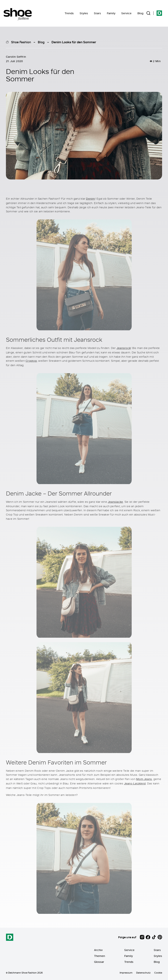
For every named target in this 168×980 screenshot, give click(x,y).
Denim (90, 199)
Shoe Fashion (21, 42)
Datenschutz (143, 973)
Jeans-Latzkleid (135, 783)
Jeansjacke (115, 502)
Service (126, 13)
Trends (69, 13)
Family (111, 13)
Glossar (99, 962)
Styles (84, 13)
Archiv (98, 950)
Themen (100, 956)
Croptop (31, 361)
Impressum (126, 973)
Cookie (158, 973)
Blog (140, 13)
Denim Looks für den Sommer (74, 42)
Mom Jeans (144, 779)
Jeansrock (124, 348)
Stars (97, 13)
